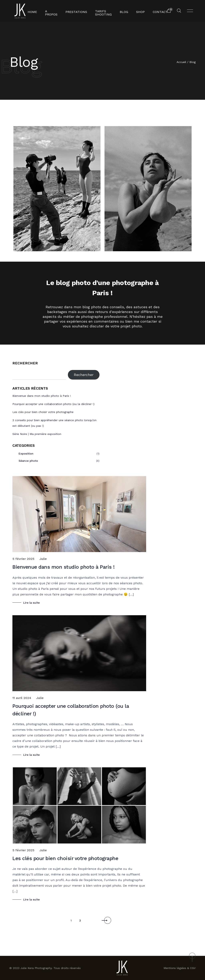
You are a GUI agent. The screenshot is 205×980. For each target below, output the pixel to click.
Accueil (181, 62)
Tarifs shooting (101, 11)
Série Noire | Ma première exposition (37, 434)
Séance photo (28, 461)
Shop (139, 11)
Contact (157, 11)
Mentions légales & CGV (180, 968)
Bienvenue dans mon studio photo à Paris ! (42, 396)
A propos (53, 11)
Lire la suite (31, 603)
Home (35, 11)
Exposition (26, 454)
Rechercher (25, 363)
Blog (123, 11)
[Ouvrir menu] (190, 11)
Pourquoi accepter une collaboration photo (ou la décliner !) (53, 404)
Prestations (76, 11)
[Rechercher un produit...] (179, 11)
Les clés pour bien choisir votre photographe (43, 412)
